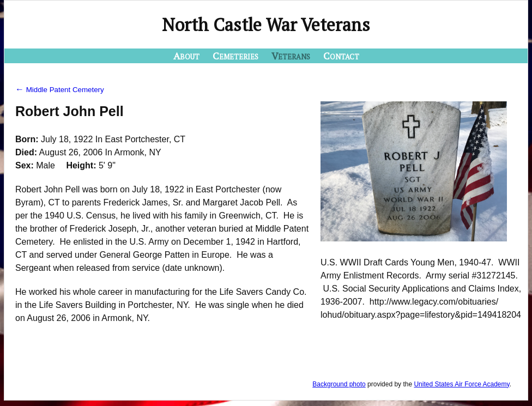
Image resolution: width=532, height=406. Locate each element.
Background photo (339, 384)
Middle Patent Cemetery (60, 90)
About (186, 56)
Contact (341, 56)
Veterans (291, 56)
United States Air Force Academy (461, 384)
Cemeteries (235, 56)
